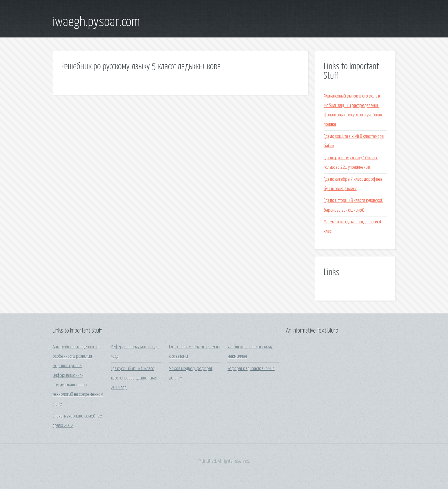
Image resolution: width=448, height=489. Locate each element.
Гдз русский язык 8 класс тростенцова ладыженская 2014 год (134, 378)
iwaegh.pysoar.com (96, 22)
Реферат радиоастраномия (251, 369)
